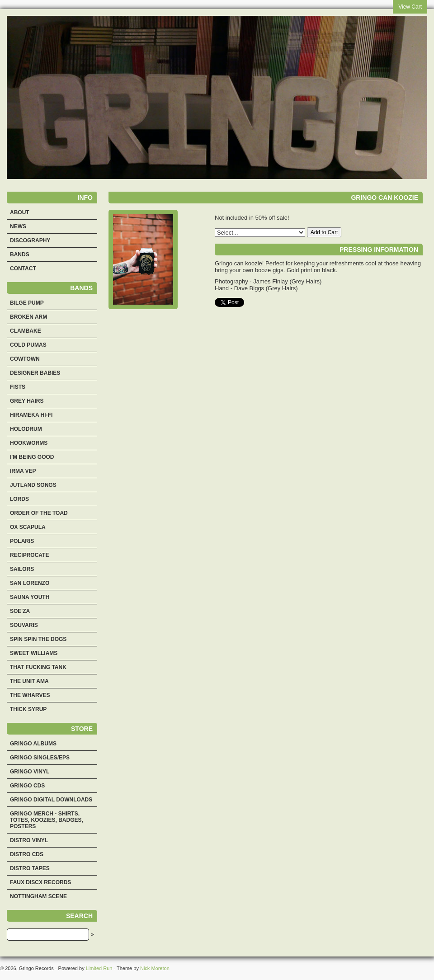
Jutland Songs (33, 485)
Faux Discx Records (40, 882)
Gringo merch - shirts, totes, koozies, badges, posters (47, 820)
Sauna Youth (30, 597)
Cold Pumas (28, 345)
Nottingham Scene (38, 896)
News (18, 226)
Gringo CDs (27, 786)
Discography (30, 240)
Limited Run (99, 968)
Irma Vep (23, 471)
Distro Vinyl (29, 840)
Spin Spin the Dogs (38, 639)
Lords (19, 499)
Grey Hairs (27, 401)
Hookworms (29, 443)
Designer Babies (35, 373)
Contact (23, 269)
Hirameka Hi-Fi (31, 415)
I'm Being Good (32, 457)
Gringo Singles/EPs (40, 758)
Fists (18, 387)
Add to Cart (324, 232)
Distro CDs (27, 854)
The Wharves (30, 695)
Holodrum (26, 429)
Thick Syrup (28, 709)
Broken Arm (28, 317)
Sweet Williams (34, 653)
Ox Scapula (28, 527)
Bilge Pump (27, 303)
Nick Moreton (155, 968)
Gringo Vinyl (30, 772)
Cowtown (25, 359)
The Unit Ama (29, 681)
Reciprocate (29, 555)
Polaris (22, 541)
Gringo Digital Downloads (51, 800)
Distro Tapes (30, 868)
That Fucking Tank (38, 667)
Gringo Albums (33, 744)
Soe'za (20, 611)
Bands (20, 254)
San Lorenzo (30, 583)
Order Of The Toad (39, 513)
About (20, 212)
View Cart (410, 7)
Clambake (26, 331)
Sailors (22, 569)
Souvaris (24, 625)
